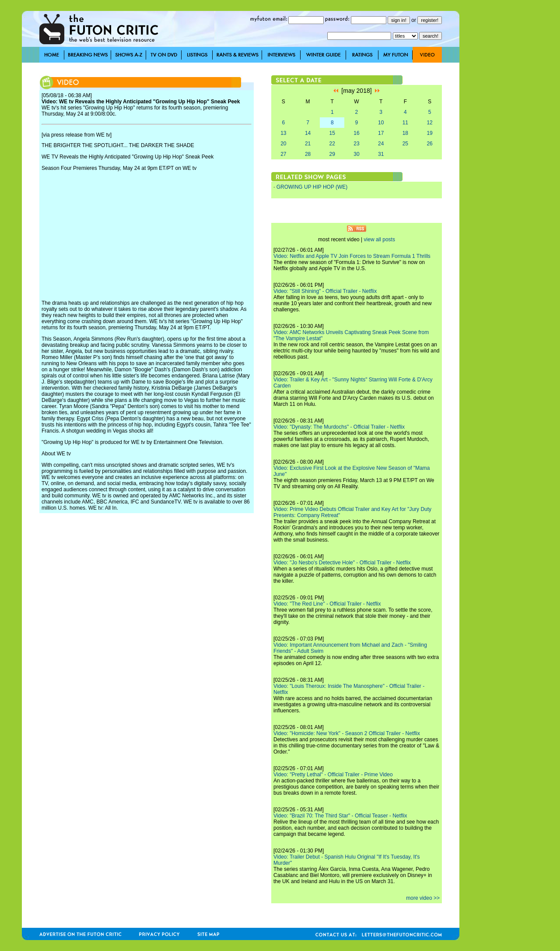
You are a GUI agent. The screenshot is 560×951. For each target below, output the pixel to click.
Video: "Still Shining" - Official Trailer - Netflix (325, 291)
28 (308, 154)
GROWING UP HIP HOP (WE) (312, 187)
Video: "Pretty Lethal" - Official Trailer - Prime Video (333, 775)
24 (381, 144)
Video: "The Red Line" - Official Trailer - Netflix (327, 604)
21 (308, 144)
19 (429, 133)
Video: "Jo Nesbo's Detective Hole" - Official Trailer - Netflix (342, 563)
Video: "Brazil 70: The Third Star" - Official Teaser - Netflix (340, 816)
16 (356, 133)
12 (429, 123)
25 (405, 144)
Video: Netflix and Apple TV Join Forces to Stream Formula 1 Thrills (352, 256)
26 (429, 144)
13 (283, 133)
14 (308, 133)
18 (405, 133)
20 (283, 144)
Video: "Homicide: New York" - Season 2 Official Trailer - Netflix (347, 733)
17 (381, 133)
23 (356, 144)
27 (283, 154)
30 (356, 154)
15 (332, 133)
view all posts (380, 240)
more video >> (423, 898)
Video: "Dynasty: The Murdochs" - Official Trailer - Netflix (339, 427)
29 (332, 154)
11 (405, 123)
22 (332, 144)
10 (381, 123)
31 (381, 154)
